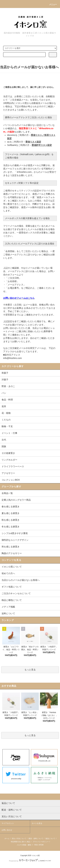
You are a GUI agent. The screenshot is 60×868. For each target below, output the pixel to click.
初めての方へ (8, 573)
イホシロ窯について (12, 567)
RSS (36, 845)
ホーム (7, 838)
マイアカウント (8, 823)
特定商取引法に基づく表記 (20, 842)
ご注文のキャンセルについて (16, 593)
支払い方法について (19, 838)
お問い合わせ (7, 830)
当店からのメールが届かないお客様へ (21, 580)
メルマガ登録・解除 (24, 845)
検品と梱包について (12, 600)
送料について (8, 613)
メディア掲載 (8, 607)
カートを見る (37, 823)
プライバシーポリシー (41, 842)
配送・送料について (36, 838)
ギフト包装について (12, 587)
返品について (50, 838)
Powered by (30, 861)
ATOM (41, 845)
